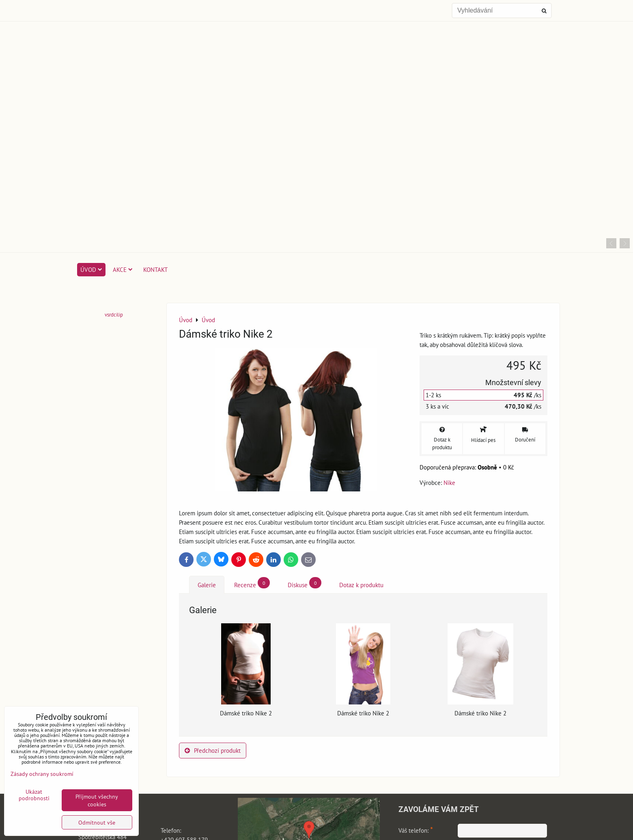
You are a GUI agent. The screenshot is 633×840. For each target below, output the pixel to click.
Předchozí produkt (213, 750)
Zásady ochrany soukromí (42, 774)
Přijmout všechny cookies (97, 800)
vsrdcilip (114, 315)
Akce (123, 269)
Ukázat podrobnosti (34, 795)
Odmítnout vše (97, 822)
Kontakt (155, 269)
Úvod (91, 269)
